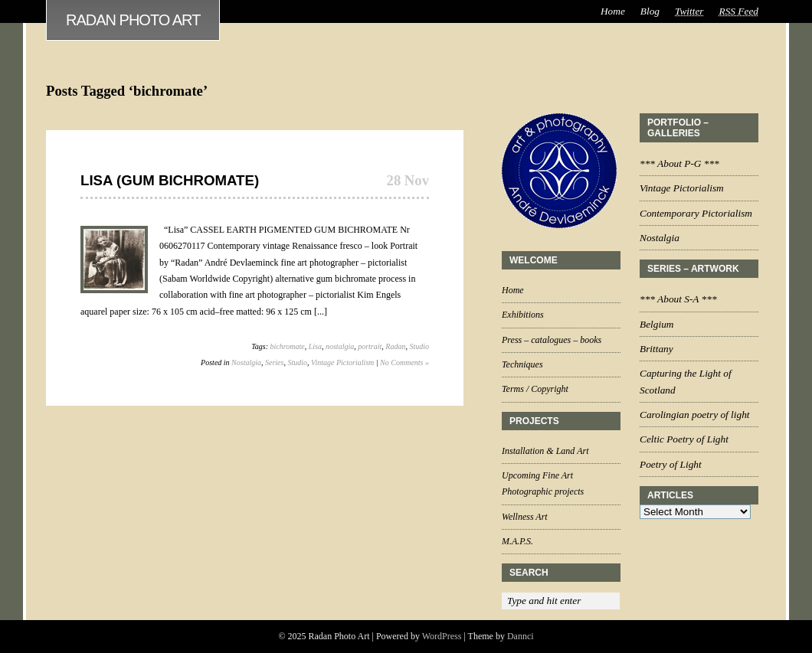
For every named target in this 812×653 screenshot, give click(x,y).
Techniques (522, 364)
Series (274, 362)
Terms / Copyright (535, 389)
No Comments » (404, 362)
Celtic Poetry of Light (684, 439)
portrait (370, 346)
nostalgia (340, 346)
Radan (395, 346)
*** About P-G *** (679, 163)
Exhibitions (523, 315)
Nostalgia (246, 362)
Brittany (656, 349)
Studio (419, 346)
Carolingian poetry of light (695, 415)
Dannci (521, 636)
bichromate (288, 346)
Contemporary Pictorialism (696, 213)
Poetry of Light (671, 464)
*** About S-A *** (678, 299)
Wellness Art (525, 517)
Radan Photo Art (133, 20)
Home (613, 11)
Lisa (315, 346)
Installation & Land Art (545, 451)
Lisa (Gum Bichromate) (170, 180)
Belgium (656, 324)
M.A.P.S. (517, 541)
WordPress (442, 636)
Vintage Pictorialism (342, 362)
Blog (650, 11)
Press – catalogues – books (552, 340)
